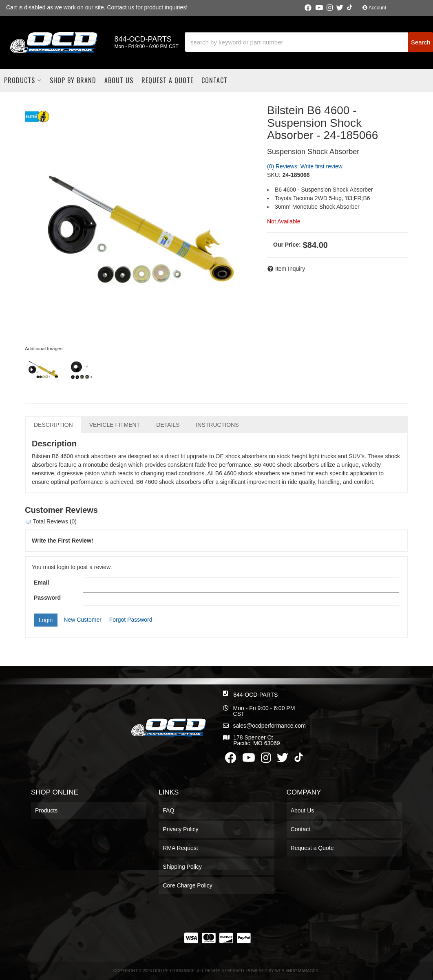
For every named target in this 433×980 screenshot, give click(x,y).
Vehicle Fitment (115, 425)
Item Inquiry (290, 269)
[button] (309, 42)
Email (41, 583)
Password (47, 598)
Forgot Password (131, 620)
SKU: (274, 175)
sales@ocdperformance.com (269, 726)
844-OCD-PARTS (255, 695)
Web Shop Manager (297, 971)
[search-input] (296, 42)
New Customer (83, 620)
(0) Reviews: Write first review (305, 166)
